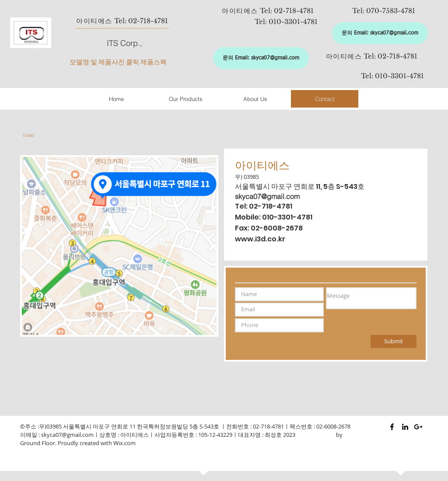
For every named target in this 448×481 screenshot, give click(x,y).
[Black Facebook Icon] (392, 427)
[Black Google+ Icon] (418, 427)
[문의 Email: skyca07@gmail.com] (380, 33)
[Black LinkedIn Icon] (405, 427)
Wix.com (124, 443)
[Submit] (394, 342)
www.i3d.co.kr (260, 239)
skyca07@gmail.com (267, 196)
